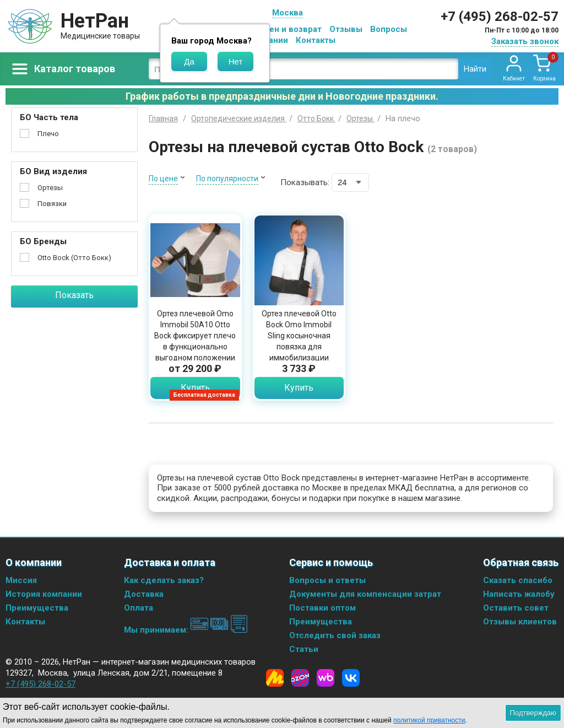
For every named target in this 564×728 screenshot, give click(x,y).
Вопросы (389, 29)
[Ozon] (300, 678)
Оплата (139, 608)
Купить (195, 388)
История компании (44, 594)
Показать (74, 295)
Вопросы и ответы (327, 580)
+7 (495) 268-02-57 (500, 17)
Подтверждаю (533, 713)
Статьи (304, 649)
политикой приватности (429, 720)
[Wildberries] (326, 678)
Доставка (144, 594)
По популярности (227, 179)
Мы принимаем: (186, 630)
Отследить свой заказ (335, 635)
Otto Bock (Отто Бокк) (74, 258)
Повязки (52, 204)
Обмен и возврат (287, 29)
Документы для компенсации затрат (365, 594)
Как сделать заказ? (164, 580)
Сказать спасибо (518, 580)
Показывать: (305, 182)
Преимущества (37, 608)
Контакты (316, 40)
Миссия (21, 580)
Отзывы (346, 29)
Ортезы (50, 188)
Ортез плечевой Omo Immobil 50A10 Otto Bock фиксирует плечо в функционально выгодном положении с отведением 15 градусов (195, 347)
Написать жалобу (519, 594)
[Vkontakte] (351, 678)
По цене (163, 179)
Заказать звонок (525, 41)
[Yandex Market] (275, 678)
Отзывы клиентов (520, 622)
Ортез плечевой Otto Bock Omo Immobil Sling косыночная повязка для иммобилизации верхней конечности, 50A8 (299, 347)
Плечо (48, 134)
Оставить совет (516, 608)
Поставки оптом (322, 608)
